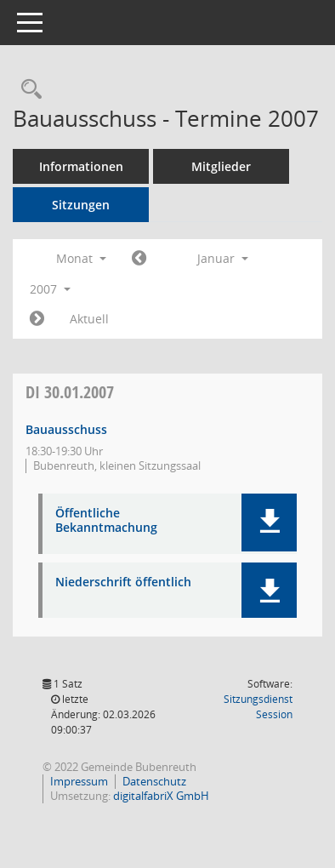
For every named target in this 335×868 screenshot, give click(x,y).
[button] (269, 523)
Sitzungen (81, 205)
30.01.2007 (70, 392)
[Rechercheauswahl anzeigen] (27, 90)
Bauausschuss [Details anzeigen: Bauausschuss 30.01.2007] (66, 429)
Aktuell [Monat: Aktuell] (89, 319)
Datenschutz (154, 781)
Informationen (81, 166)
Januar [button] (223, 258)
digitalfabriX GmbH (161, 796)
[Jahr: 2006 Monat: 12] (139, 259)
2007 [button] (50, 289)
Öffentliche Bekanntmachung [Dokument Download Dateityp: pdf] (106, 521)
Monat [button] (81, 258)
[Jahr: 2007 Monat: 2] (37, 319)
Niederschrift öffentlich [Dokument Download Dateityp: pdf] (123, 582)
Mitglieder (221, 166)
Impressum (79, 781)
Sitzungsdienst (258, 707)
